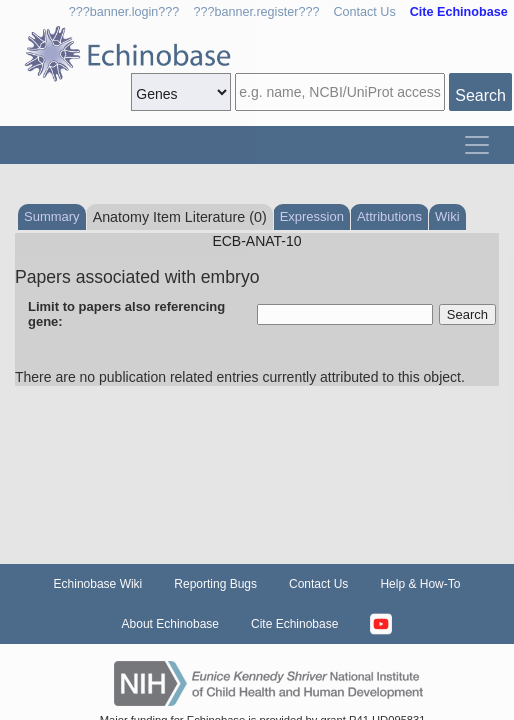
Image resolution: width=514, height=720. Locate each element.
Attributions (389, 216)
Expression (312, 216)
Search (480, 95)
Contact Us (364, 12)
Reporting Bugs (215, 584)
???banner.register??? (256, 12)
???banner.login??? (124, 12)
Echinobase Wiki (98, 584)
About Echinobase (170, 624)
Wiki (447, 216)
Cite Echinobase (294, 624)
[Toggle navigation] (477, 145)
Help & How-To (420, 584)
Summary (52, 216)
